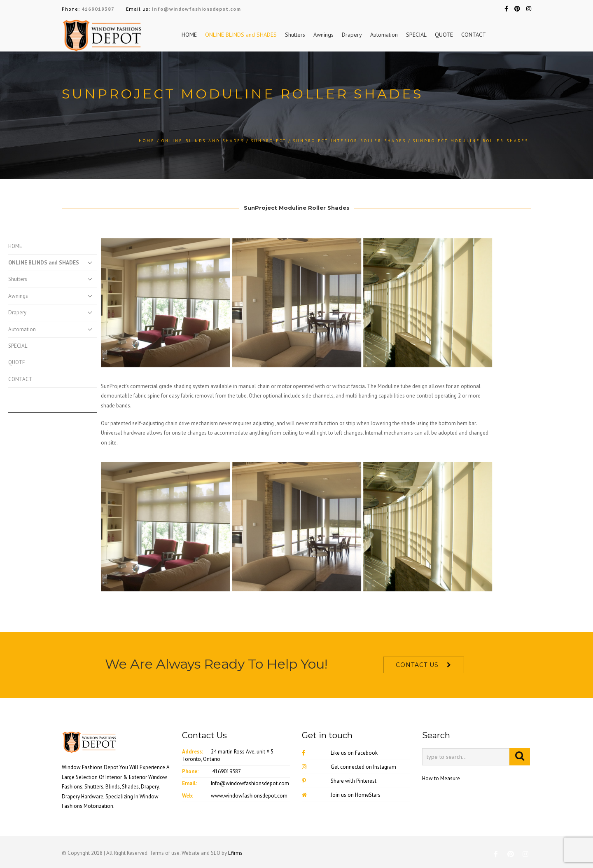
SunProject (268, 141)
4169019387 (98, 9)
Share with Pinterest (339, 781)
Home (147, 141)
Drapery (352, 35)
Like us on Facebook (340, 753)
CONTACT (474, 35)
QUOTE (444, 35)
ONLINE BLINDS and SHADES (241, 35)
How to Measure (441, 778)
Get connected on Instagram (349, 767)
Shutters (295, 35)
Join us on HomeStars (341, 795)
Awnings (323, 35)
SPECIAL (416, 35)
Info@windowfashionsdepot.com (196, 9)
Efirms (235, 853)
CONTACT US (417, 665)
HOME (189, 35)
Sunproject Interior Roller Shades (349, 141)
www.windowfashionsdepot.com (249, 796)
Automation (384, 35)
